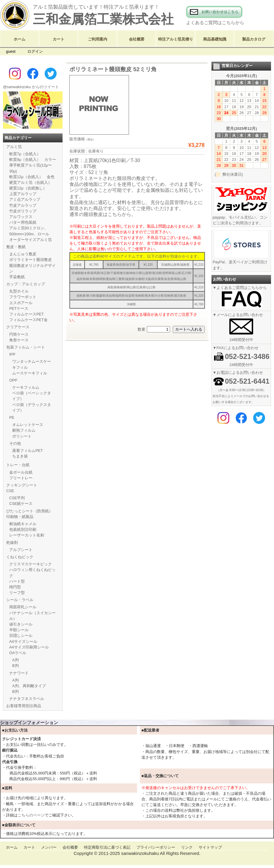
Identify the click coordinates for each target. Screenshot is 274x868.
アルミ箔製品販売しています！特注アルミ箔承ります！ (96, 7)
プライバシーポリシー (156, 847)
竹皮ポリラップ (23, 211)
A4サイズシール (23, 641)
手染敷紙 (17, 277)
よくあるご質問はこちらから (215, 22)
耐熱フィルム (24, 430)
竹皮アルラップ (23, 205)
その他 (15, 443)
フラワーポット (23, 297)
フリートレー (21, 478)
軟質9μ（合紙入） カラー (33, 160)
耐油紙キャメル (23, 524)
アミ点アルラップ (25, 199)
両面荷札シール (23, 607)
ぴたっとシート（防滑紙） (29, 511)
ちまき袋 (20, 456)
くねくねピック (20, 557)
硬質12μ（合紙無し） (28, 188)
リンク (187, 847)
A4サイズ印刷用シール (29, 647)
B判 (15, 666)
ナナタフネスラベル (27, 699)
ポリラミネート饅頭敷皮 (31, 260)
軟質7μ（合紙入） (25, 154)
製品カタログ (254, 39)
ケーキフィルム (26, 387)
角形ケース (19, 340)
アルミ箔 (14, 147)
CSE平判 (17, 498)
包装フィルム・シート (26, 347)
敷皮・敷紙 (16, 247)
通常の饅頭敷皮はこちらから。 (103, 214)
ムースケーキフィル (30, 373)
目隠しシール (21, 636)
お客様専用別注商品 (24, 706)
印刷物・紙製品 (20, 517)
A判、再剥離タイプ (29, 686)
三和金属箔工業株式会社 (103, 19)
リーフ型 (17, 593)
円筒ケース (19, 334)
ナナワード (19, 673)
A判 (15, 660)
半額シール (19, 630)
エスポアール (21, 303)
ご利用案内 (98, 39)
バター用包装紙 (23, 222)
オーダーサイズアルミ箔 (31, 240)
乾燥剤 (12, 543)
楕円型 (15, 587)
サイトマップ (210, 847)
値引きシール (21, 624)
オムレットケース (28, 425)
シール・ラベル (20, 600)
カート (59, 39)
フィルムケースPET (27, 314)
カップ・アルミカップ (26, 284)
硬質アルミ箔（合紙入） (31, 182)
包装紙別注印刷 (23, 529)
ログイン (35, 51)
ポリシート (22, 436)
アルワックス (21, 217)
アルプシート (21, 550)
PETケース (19, 308)
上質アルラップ (23, 194)
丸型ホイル (19, 291)
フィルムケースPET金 (28, 320)
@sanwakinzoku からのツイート (31, 87)
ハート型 (17, 581)
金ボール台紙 (21, 472)
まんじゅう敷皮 (23, 254)
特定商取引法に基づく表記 (107, 847)
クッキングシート (22, 485)
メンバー (49, 847)
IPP (12, 354)
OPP (13, 380)
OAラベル (18, 653)
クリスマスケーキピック (31, 564)
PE (12, 417)
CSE (10, 491)
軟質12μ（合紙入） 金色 (32, 177)
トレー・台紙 (18, 465)
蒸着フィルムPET (28, 451)
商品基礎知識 (215, 39)
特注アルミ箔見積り (176, 39)
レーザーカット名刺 (27, 535)
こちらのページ (31, 815)
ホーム (20, 39)
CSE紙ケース (21, 504)
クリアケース (18, 327)
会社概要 (137, 39)
